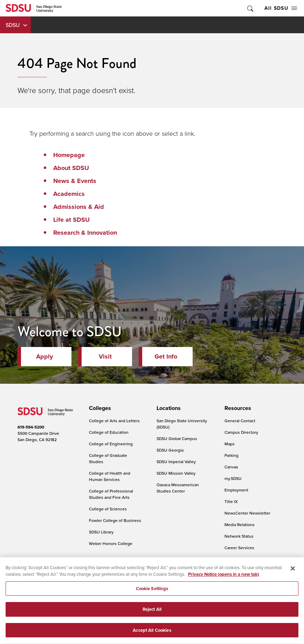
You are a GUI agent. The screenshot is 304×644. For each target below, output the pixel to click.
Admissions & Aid (79, 207)
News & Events (75, 181)
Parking (232, 455)
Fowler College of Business (115, 520)
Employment (236, 490)
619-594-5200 (31, 427)
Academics (69, 194)
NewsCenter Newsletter (247, 513)
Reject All (152, 614)
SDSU (13, 25)
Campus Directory (241, 432)
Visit (105, 356)
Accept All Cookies (152, 635)
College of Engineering (111, 444)
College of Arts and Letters (114, 421)
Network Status (239, 536)
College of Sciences (108, 509)
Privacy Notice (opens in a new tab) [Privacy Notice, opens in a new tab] (224, 579)
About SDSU (71, 168)
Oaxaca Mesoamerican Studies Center (178, 488)
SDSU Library (101, 532)
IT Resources (237, 559)
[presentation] (99, 408)
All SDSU (281, 8)
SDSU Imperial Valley (176, 462)
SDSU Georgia (170, 450)
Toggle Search (250, 8)
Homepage (69, 155)
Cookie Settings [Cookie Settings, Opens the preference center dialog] (152, 593)
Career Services (239, 548)
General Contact (240, 421)
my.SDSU (233, 478)
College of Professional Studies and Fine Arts (111, 494)
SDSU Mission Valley (176, 473)
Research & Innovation (85, 233)
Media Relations (240, 525)
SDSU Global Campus (177, 438)
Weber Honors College (111, 543)
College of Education (109, 432)
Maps (230, 444)
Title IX (231, 501)
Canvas (231, 467)
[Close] (293, 573)
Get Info (166, 356)
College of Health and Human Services (110, 476)
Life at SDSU (71, 220)
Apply (44, 356)
